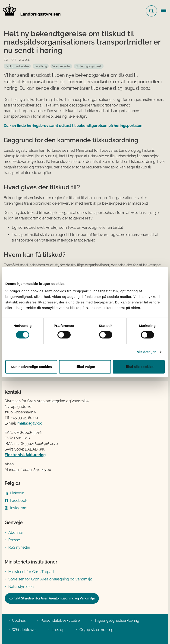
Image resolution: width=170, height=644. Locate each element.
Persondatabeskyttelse (60, 620)
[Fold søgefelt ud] (151, 11)
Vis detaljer (146, 352)
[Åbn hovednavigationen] (165, 11)
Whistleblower (24, 630)
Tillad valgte (85, 367)
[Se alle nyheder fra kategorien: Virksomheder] (61, 66)
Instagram (19, 508)
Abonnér (16, 533)
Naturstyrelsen (21, 587)
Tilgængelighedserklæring (117, 620)
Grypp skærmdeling (96, 630)
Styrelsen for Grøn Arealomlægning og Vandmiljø (50, 579)
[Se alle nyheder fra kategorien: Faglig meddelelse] (17, 66)
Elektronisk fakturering (25, 455)
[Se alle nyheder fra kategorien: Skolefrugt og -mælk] (89, 66)
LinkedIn (17, 493)
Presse (14, 540)
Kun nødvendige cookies (31, 367)
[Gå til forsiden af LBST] (30, 11)
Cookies (19, 620)
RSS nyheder (19, 547)
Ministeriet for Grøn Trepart (31, 572)
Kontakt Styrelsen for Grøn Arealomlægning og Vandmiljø (52, 598)
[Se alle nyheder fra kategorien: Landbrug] (41, 66)
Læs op (58, 630)
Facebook (19, 501)
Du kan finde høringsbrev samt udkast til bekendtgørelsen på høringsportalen (73, 126)
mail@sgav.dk (30, 423)
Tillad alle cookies (139, 367)
